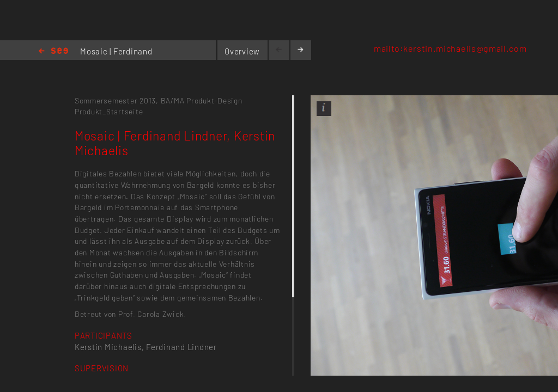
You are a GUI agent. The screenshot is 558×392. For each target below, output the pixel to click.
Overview (242, 51)
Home (53, 51)
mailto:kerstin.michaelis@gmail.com (450, 48)
